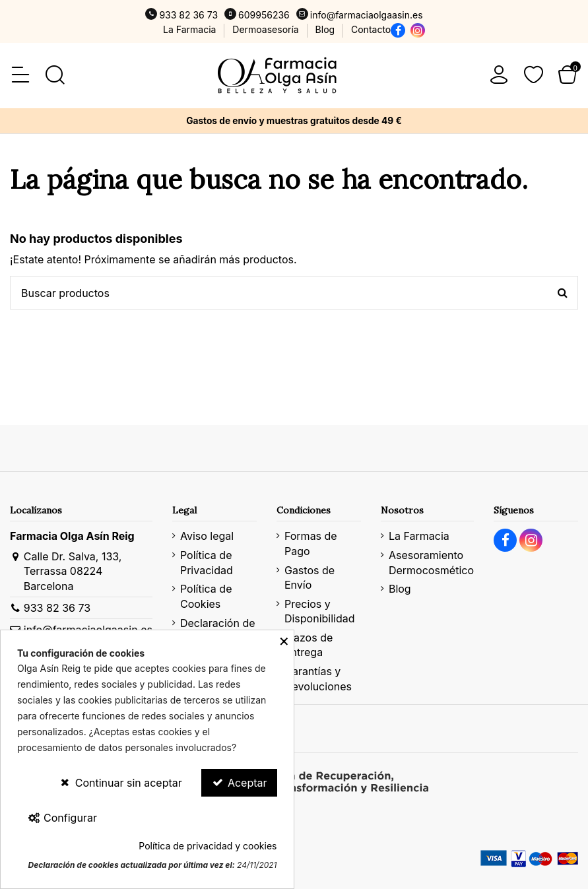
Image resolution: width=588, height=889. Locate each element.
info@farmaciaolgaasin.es (367, 15)
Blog (326, 29)
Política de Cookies (206, 596)
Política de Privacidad (207, 562)
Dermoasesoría (267, 29)
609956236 (264, 15)
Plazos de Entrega (309, 645)
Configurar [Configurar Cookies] (62, 818)
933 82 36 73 (188, 15)
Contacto (371, 29)
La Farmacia (191, 29)
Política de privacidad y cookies (208, 846)
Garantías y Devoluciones (318, 678)
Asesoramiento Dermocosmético (431, 562)
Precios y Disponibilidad (320, 611)
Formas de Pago (311, 543)
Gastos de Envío (310, 577)
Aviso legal (207, 536)
